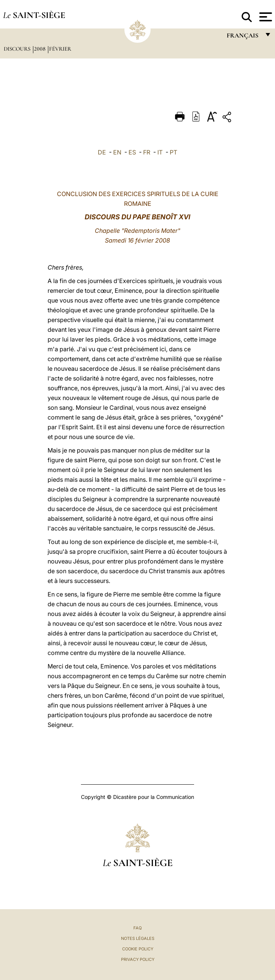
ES (132, 152)
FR (147, 152)
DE (102, 152)
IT (160, 152)
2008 (40, 49)
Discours (18, 49)
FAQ (137, 928)
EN (117, 152)
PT (173, 152)
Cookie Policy (138, 949)
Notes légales (138, 938)
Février (60, 49)
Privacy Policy (138, 959)
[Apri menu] (265, 17)
